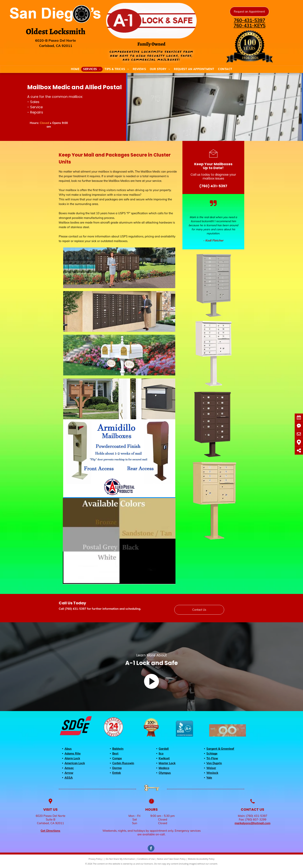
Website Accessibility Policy (201, 859)
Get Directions (50, 831)
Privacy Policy (95, 859)
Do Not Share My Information (120, 859)
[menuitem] (75, 69)
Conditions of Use (146, 859)
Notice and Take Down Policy (171, 859)
